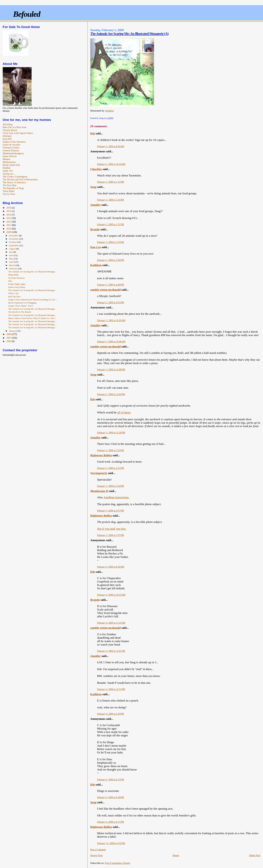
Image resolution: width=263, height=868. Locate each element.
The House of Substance (14, 182)
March (12, 265)
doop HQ (7, 139)
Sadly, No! (8, 171)
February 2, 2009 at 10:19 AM (111, 164)
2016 (9, 208)
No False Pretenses (16, 278)
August (12, 249)
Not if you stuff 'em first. (112, 529)
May (11, 259)
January (13, 331)
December (14, 236)
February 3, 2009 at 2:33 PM (111, 450)
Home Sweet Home (17, 287)
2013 (9, 218)
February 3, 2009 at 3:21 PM (111, 468)
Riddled (7, 168)
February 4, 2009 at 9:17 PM (111, 822)
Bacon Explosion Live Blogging (22, 303)
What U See (13, 293)
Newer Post (96, 855)
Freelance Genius (11, 148)
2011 (9, 225)
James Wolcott (10, 156)
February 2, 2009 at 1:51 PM (111, 224)
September (14, 245)
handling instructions (116, 497)
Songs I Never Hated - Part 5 (21, 306)
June (11, 255)
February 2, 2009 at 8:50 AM (111, 146)
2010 (9, 229)
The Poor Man (10, 185)
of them (124, 412)
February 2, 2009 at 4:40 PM (111, 285)
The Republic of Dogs (13, 188)
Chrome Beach (10, 130)
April (12, 262)
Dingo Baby (13, 275)
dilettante (7, 136)
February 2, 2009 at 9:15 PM (111, 303)
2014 (9, 215)
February (13, 269)
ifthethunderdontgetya (13, 153)
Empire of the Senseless (14, 142)
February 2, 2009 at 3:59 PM (111, 260)
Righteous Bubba (101, 455)
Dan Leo (96, 247)
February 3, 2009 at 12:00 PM (111, 370)
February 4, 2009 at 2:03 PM (111, 714)
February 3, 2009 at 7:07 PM (111, 535)
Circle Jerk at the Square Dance (18, 133)
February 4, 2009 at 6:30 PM (111, 797)
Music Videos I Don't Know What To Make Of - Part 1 (32, 318)
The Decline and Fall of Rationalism (20, 179)
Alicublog (8, 124)
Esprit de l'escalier (12, 145)
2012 (9, 222)
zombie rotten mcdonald (106, 290)
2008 (9, 334)
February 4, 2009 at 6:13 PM (111, 780)
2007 (9, 338)
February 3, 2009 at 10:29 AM (111, 320)
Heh (10, 281)
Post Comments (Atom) (117, 863)
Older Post (255, 855)
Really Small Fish (11, 165)
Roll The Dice (14, 297)
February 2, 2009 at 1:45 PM (111, 200)
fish (93, 133)
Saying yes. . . (9, 174)
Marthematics (9, 162)
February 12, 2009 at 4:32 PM (111, 843)
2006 (9, 341)
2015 (9, 211)
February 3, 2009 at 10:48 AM (111, 342)
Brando (95, 229)
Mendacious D (99, 491)
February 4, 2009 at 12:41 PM (111, 651)
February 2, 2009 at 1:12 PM (111, 182)
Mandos (7, 159)
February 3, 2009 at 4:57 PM (111, 511)
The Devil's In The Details (20, 312)
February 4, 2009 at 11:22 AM (111, 623)
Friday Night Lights (17, 284)
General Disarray (11, 150)
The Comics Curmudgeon (15, 177)
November (14, 239)
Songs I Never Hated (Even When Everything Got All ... (33, 300)
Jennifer (109, 111)
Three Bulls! (9, 191)
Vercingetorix (99, 473)
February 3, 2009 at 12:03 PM (111, 394)
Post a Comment (98, 850)
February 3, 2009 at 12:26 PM (111, 433)
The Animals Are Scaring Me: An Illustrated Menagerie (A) (129, 34)
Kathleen (96, 265)
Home (176, 855)
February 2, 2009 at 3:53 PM (111, 242)
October (13, 242)
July (11, 252)
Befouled (27, 14)
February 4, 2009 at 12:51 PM (111, 689)
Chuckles (96, 169)
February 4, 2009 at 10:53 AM (111, 595)
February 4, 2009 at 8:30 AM (111, 567)
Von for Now (9, 194)
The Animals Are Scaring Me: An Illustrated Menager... (32, 272)
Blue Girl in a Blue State (15, 127)
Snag (93, 187)
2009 (9, 232)
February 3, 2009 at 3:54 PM (111, 486)
